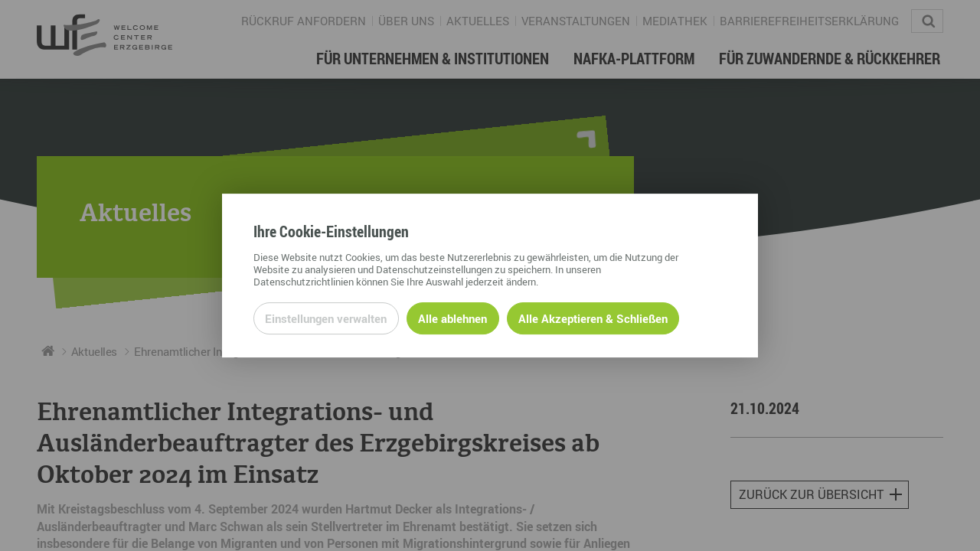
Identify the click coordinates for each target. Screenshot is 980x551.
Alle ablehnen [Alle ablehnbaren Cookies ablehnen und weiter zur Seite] (452, 318)
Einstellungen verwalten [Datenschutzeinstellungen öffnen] (326, 318)
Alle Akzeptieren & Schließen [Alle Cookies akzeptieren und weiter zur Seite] (593, 318)
